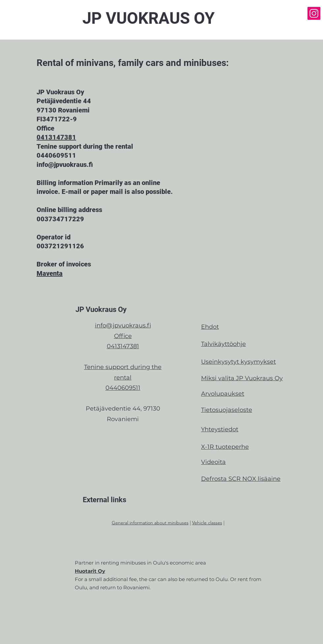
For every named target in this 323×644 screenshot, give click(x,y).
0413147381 (56, 137)
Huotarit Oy (90, 571)
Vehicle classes (207, 523)
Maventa (50, 273)
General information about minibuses (150, 523)
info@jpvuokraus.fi (123, 325)
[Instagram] (314, 13)
